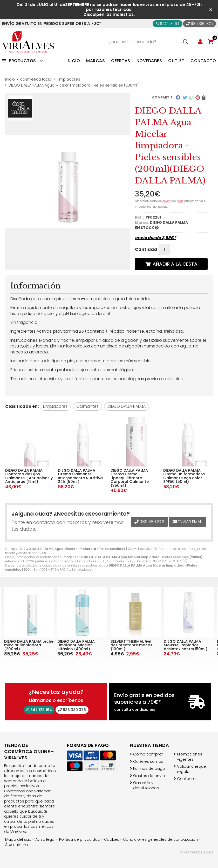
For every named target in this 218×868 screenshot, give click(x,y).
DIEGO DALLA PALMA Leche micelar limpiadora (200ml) (82, 645)
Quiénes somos (148, 761)
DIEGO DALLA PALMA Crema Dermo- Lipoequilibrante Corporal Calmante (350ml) (130, 478)
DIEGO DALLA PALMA (167, 561)
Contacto (186, 779)
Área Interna (16, 845)
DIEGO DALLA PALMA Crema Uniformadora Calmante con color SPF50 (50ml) (184, 476)
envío (166, 201)
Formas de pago (149, 768)
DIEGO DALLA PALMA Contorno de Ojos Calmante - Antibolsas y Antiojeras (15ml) (29, 476)
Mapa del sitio (18, 840)
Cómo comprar (148, 754)
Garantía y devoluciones (146, 785)
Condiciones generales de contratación (160, 840)
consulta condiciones (135, 710)
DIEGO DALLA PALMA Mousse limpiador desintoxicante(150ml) (26, 645)
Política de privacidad (80, 840)
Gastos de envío (149, 776)
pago (180, 201)
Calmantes (116, 561)
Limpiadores (87, 561)
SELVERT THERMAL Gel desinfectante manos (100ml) (185, 645)
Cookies (112, 840)
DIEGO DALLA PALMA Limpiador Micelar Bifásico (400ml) (129, 645)
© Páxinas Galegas (197, 852)
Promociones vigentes (190, 757)
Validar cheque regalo (192, 769)
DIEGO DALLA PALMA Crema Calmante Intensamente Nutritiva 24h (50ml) (80, 476)
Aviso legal (45, 840)
